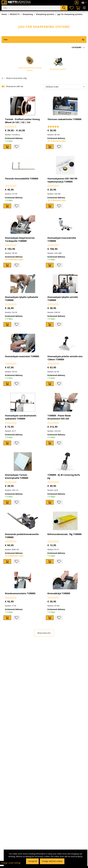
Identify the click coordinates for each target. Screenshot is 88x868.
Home (4, 14)
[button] (44, 47)
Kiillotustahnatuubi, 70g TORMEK (65, 534)
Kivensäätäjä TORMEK (59, 593)
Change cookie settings (11, 863)
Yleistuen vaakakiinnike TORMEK (64, 119)
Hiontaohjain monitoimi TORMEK (22, 356)
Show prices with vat (15, 86)
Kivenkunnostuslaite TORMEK (20, 593)
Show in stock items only (16, 78)
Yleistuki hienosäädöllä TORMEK (22, 179)
